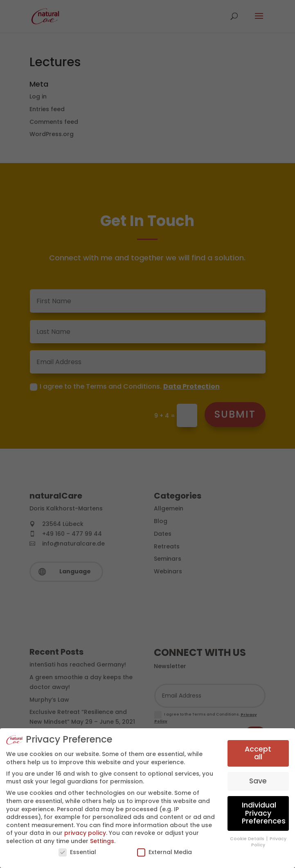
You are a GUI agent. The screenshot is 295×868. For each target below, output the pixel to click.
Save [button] (258, 781)
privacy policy (85, 833)
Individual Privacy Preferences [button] (264, 813)
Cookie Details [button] (248, 839)
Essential (77, 852)
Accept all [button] (258, 753)
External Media (164, 852)
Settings (102, 841)
